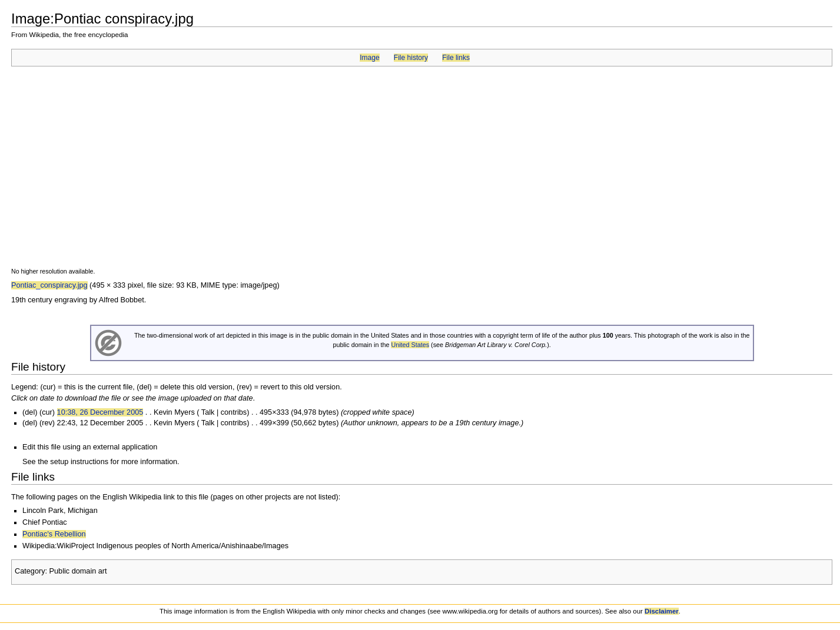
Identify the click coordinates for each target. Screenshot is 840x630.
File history (411, 58)
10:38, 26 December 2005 (100, 412)
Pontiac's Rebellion (54, 534)
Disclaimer (662, 611)
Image (369, 58)
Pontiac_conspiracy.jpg (49, 285)
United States (410, 345)
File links (456, 58)
